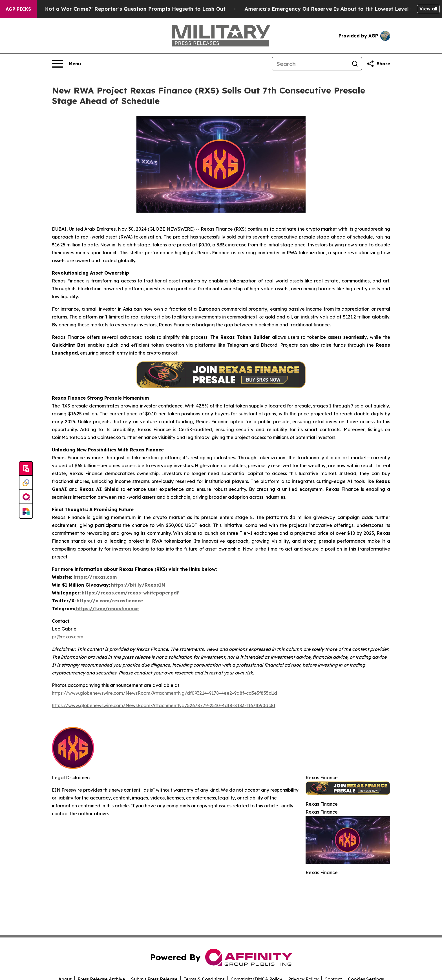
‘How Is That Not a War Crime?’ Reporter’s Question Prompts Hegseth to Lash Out (122, 9)
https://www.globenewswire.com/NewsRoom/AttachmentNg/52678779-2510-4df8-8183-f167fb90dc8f (164, 705)
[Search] (310, 64)
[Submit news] (26, 469)
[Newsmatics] (26, 511)
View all (428, 9)
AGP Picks (18, 9)
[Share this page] (378, 64)
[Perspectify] (26, 483)
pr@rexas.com (68, 637)
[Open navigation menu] (66, 64)
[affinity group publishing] (26, 497)
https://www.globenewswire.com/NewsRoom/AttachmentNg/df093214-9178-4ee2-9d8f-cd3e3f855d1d (164, 693)
